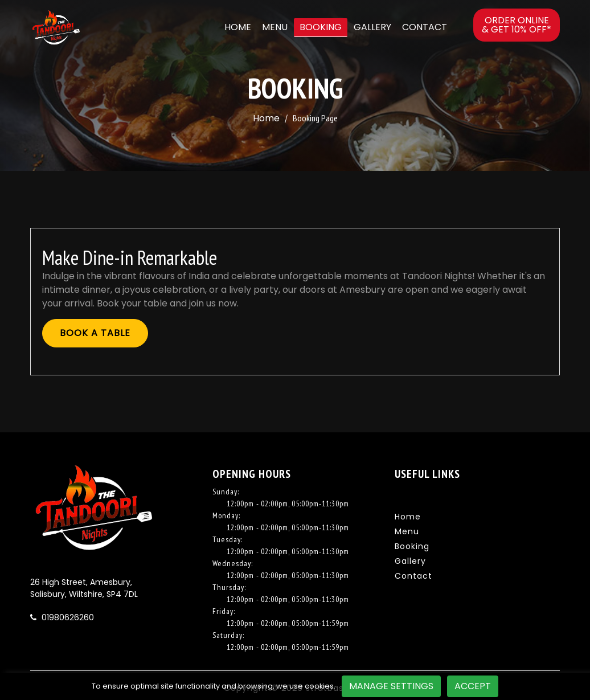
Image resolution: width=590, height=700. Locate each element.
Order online (517, 25)
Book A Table (95, 333)
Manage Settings (391, 686)
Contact (425, 27)
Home (238, 27)
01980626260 (67, 617)
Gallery (372, 27)
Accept (473, 686)
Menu (275, 27)
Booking (321, 27)
